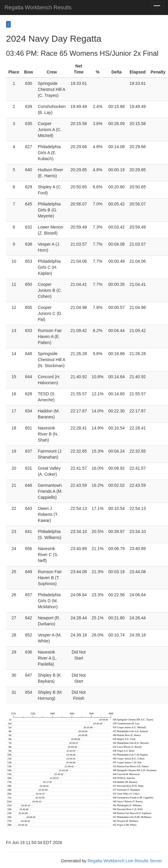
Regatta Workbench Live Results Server (125, 861)
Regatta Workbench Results (38, 7)
